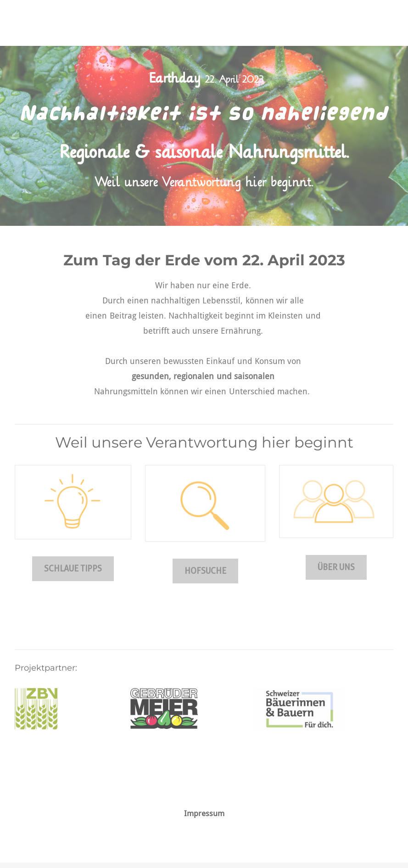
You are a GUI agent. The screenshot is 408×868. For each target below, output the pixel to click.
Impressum (204, 814)
